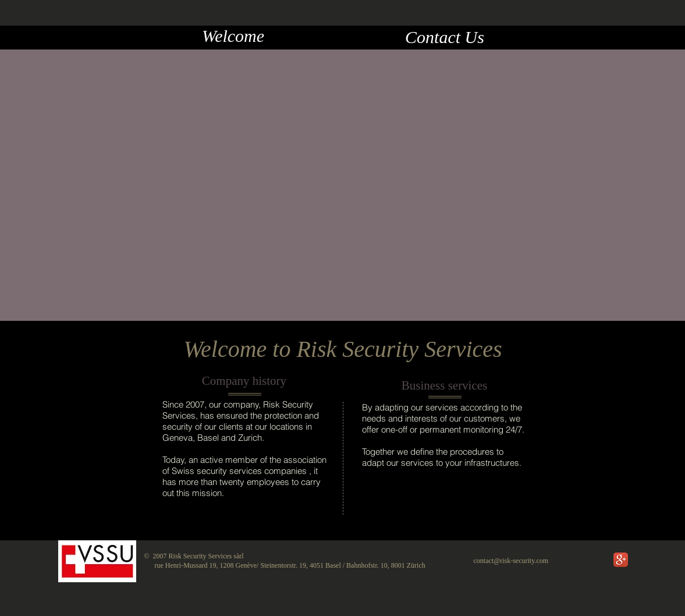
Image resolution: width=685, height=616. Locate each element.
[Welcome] (233, 36)
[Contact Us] (445, 37)
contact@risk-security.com (511, 561)
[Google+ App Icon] (621, 560)
